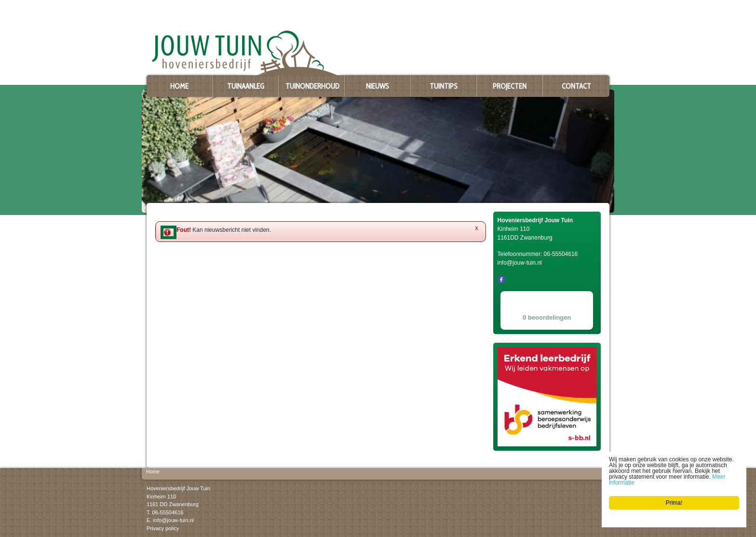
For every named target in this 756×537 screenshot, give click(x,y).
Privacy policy (163, 528)
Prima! (674, 503)
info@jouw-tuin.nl (173, 520)
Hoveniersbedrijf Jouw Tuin (178, 488)
